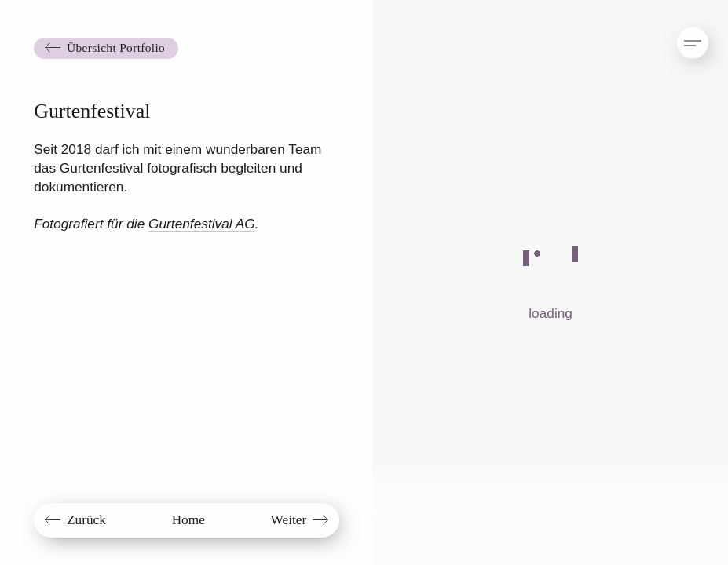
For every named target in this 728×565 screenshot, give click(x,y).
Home (188, 520)
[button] (679, 35)
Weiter (289, 520)
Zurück (86, 520)
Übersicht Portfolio (116, 47)
